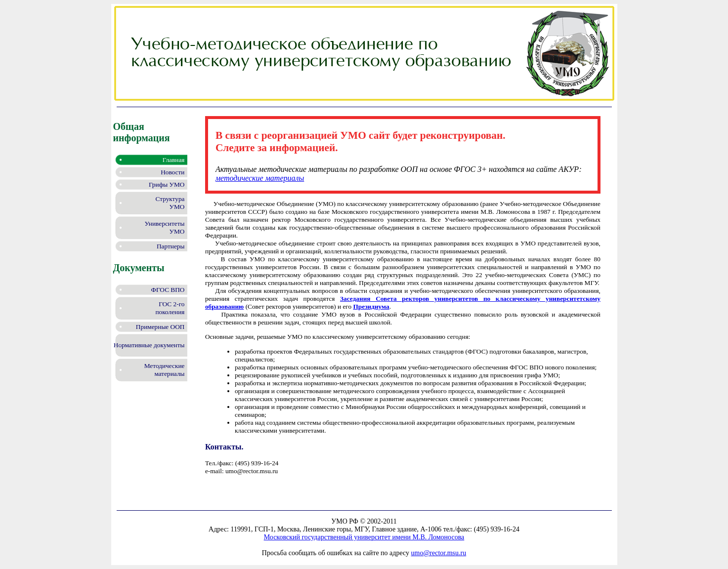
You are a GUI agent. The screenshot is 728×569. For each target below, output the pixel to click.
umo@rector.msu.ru (439, 553)
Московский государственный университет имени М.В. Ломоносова (364, 537)
